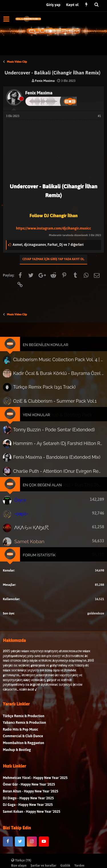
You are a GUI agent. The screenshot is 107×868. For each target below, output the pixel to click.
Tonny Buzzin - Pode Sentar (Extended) (54, 429)
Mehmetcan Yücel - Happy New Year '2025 (35, 781)
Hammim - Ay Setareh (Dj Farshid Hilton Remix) (58, 442)
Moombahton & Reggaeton (24, 747)
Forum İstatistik (40, 548)
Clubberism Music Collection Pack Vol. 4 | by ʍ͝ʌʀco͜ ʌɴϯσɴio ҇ (58, 363)
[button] (6, 19)
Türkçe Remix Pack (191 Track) (45, 389)
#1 (99, 116)
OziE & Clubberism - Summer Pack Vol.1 (54, 402)
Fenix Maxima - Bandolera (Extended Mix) (56, 456)
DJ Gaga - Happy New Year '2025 (28, 809)
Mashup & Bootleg (17, 753)
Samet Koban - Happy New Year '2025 (32, 815)
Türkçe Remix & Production (24, 720)
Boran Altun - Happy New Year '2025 (31, 795)
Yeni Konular (37, 415)
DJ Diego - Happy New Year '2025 (28, 802)
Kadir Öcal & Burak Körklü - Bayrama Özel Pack (58, 376)
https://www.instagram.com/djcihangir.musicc (53, 228)
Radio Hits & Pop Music (21, 733)
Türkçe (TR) (21, 860)
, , (48, 245)
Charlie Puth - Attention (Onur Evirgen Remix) (58, 469)
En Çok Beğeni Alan (43, 482)
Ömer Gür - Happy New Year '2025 (29, 788)
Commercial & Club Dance (23, 740)
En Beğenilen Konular (46, 349)
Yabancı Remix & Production (24, 726)
